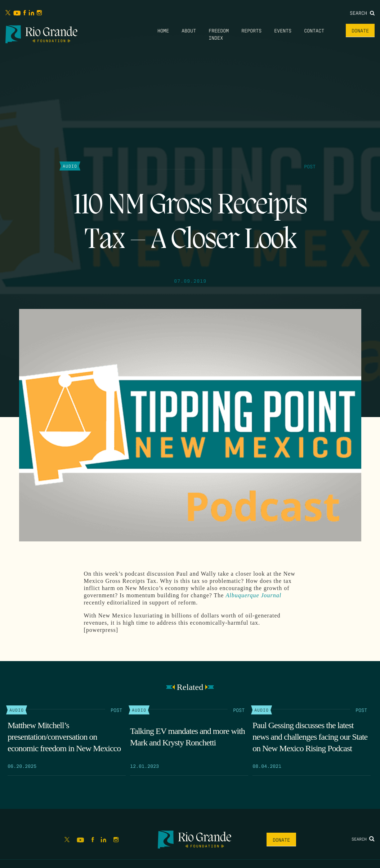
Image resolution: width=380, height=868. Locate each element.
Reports (251, 30)
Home (163, 30)
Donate (360, 30)
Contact (314, 30)
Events (283, 30)
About (189, 30)
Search (362, 13)
